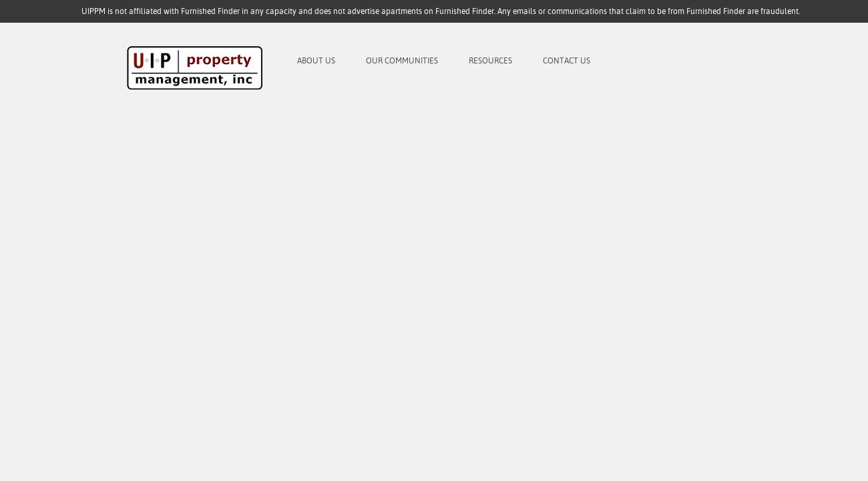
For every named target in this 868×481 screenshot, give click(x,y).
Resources (490, 61)
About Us (316, 61)
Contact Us (567, 61)
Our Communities (402, 61)
